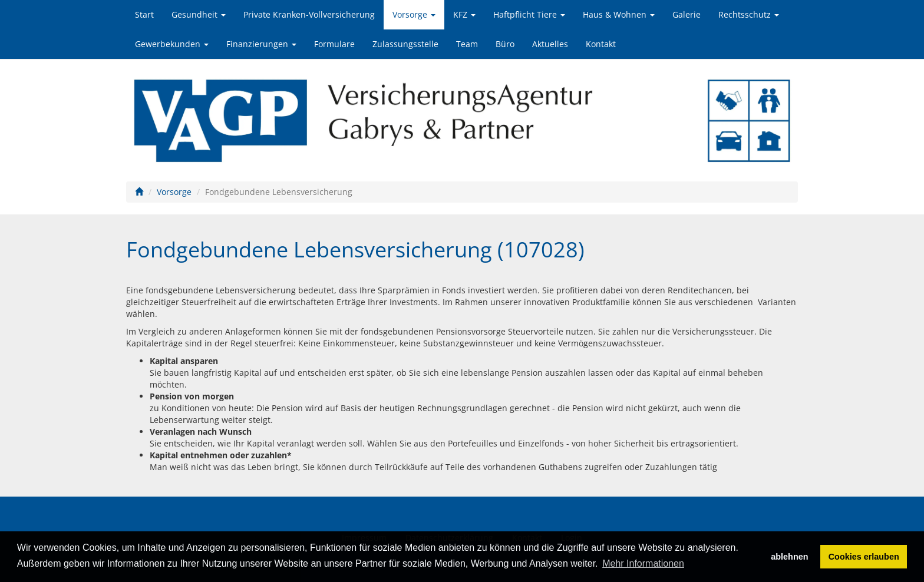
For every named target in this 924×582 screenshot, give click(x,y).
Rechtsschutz (749, 14)
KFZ (464, 14)
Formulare (334, 44)
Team (467, 44)
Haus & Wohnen (619, 14)
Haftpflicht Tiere (529, 14)
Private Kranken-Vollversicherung (309, 14)
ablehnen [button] (789, 557)
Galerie (687, 14)
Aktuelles (550, 44)
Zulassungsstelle (405, 44)
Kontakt (601, 44)
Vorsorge (414, 14)
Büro (505, 44)
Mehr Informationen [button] (643, 563)
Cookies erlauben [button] (864, 557)
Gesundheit (199, 14)
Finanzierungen (261, 44)
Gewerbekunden (172, 44)
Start (144, 14)
